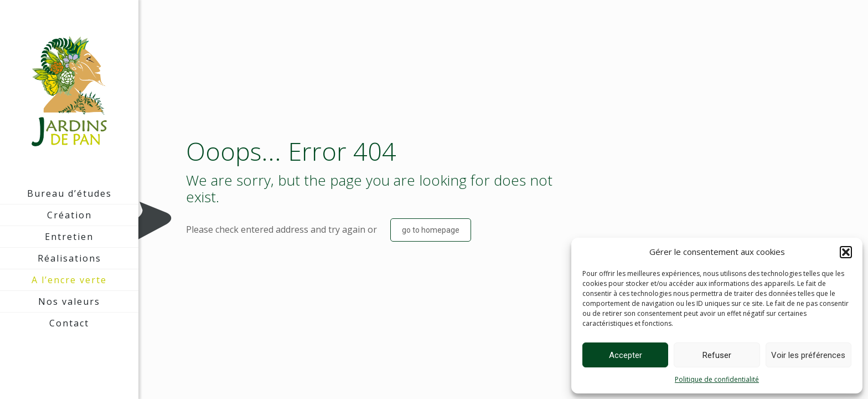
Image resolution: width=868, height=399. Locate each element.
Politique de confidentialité (717, 379)
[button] (846, 252)
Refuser (717, 355)
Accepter (626, 355)
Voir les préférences (808, 355)
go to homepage (431, 230)
